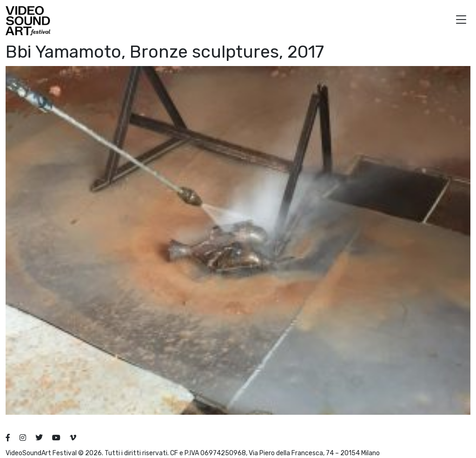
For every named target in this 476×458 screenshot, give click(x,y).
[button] (461, 21)
